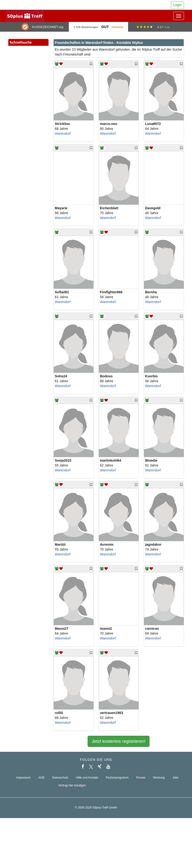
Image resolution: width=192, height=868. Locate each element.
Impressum (24, 778)
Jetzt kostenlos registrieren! (118, 741)
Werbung (159, 778)
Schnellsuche (28, 43)
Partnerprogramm (117, 778)
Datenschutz (60, 778)
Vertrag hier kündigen (72, 785)
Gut (105, 27)
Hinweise (118, 27)
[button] (40, 48)
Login (177, 5)
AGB (41, 778)
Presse (141, 778)
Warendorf (63, 134)
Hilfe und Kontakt (87, 778)
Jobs (176, 778)
